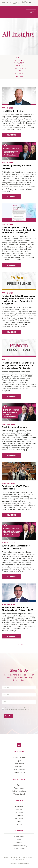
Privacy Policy (24, 864)
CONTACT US (31, 12)
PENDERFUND (7, 3)
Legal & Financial (19, 849)
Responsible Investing (19, 846)
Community (19, 63)
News (19, 71)
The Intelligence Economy (15, 427)
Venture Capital (19, 773)
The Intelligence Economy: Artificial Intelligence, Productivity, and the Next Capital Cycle (19, 230)
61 (19, 644)
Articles (19, 58)
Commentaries (19, 60)
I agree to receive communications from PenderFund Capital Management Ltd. (18, 709)
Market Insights (19, 68)
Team (19, 840)
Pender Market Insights (13, 111)
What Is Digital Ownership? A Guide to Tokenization (16, 547)
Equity (19, 761)
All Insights (19, 806)
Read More (11, 135)
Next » (23, 644)
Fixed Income (19, 764)
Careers (19, 843)
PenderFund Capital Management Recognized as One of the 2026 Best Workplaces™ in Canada (18, 365)
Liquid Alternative (19, 770)
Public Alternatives (19, 791)
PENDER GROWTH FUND (25, 3)
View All (19, 76)
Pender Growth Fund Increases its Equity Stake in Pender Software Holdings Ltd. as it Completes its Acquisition (18, 300)
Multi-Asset (19, 767)
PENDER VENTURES (17, 3)
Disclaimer (13, 864)
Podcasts (19, 74)
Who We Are (19, 837)
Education (19, 66)
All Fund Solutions (19, 758)
